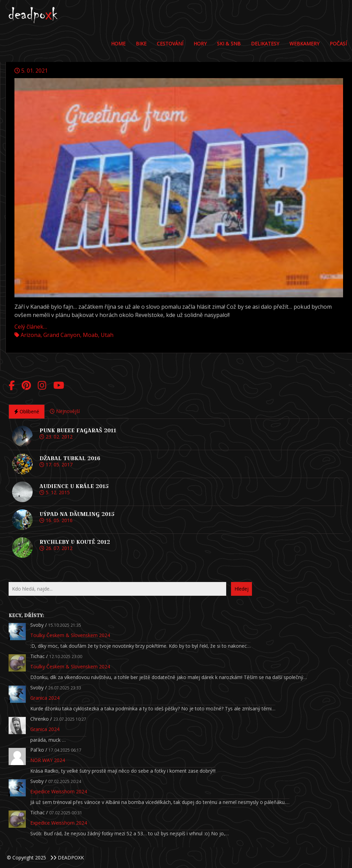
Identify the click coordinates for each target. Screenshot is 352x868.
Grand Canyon (62, 335)
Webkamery (304, 44)
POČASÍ (338, 44)
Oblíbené (27, 411)
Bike (141, 44)
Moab (90, 335)
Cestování (170, 44)
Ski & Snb (229, 44)
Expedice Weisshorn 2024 (59, 791)
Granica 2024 (45, 698)
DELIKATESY (265, 44)
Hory (200, 44)
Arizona (31, 335)
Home (118, 44)
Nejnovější (65, 411)
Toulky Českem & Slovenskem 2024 (70, 635)
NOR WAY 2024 (48, 760)
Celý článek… (31, 327)
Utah (107, 335)
